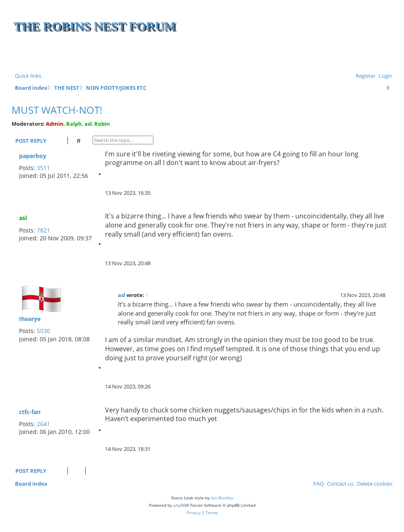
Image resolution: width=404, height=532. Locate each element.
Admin (55, 124)
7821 (43, 230)
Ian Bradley (222, 498)
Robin (102, 124)
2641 (43, 424)
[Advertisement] (294, 54)
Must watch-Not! (57, 110)
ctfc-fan (30, 412)
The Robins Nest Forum (95, 26)
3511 (43, 168)
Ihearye (30, 319)
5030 (43, 331)
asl (88, 124)
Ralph (74, 124)
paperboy (33, 156)
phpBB (179, 505)
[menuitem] (384, 76)
